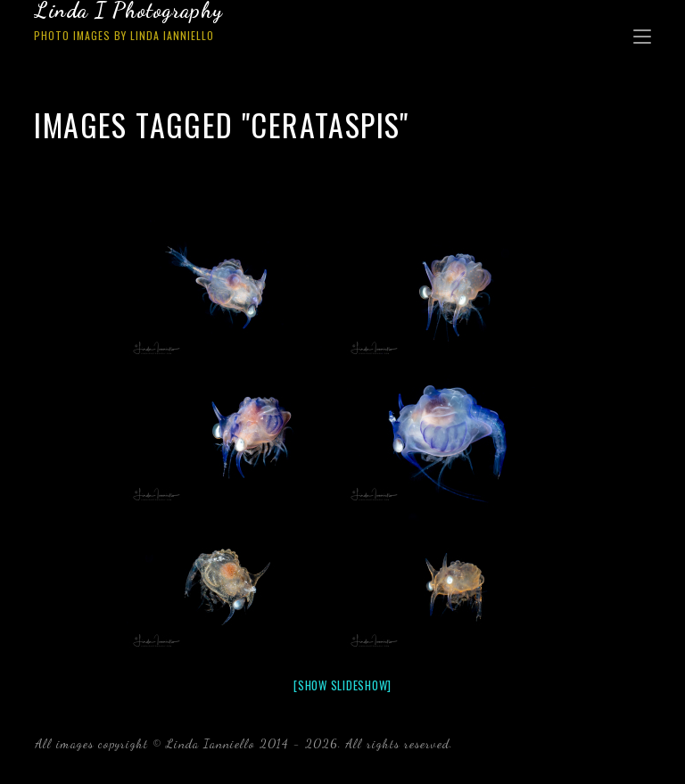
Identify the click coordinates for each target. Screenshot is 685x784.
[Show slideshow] (342, 685)
